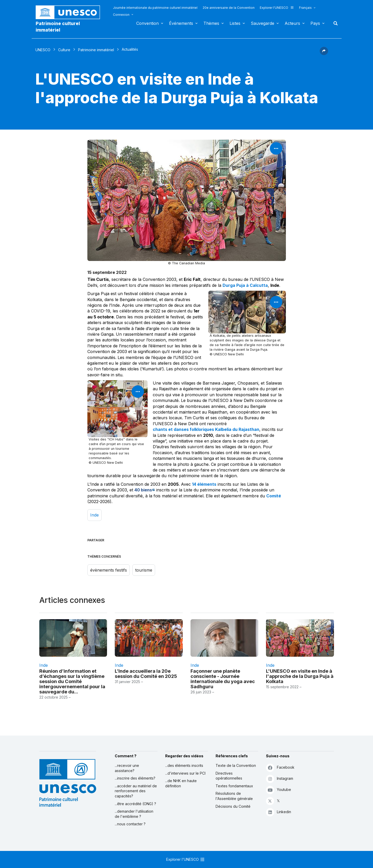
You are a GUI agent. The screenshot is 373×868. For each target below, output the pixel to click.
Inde (94, 515)
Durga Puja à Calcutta (245, 285)
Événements (181, 23)
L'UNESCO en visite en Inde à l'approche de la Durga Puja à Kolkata (300, 676)
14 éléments (204, 484)
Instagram (280, 779)
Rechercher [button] (334, 23)
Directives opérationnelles (229, 776)
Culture (64, 50)
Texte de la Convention (236, 765)
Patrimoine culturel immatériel (58, 27)
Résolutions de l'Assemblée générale (234, 796)
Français (305, 8)
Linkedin (279, 812)
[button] (324, 54)
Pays (315, 23)
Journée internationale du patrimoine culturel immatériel (155, 8)
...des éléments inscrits (184, 765)
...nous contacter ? (130, 824)
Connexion (121, 15)
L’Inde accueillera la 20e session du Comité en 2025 (146, 674)
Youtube (279, 790)
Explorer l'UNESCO (277, 8)
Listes (235, 23)
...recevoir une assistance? (127, 768)
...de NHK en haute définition (181, 783)
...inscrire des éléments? (135, 778)
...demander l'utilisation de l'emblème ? (134, 814)
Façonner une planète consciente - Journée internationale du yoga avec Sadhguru (223, 679)
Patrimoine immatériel (96, 50)
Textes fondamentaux (234, 786)
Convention (147, 23)
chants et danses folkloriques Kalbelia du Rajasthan (206, 429)
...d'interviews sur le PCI (185, 773)
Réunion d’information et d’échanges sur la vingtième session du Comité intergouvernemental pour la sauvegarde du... (72, 681)
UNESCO (43, 50)
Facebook (280, 768)
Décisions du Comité (233, 806)
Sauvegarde (262, 23)
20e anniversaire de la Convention (229, 8)
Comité (274, 496)
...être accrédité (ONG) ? (135, 804)
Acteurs (292, 23)
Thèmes (211, 23)
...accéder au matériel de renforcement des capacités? (136, 791)
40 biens (143, 490)
